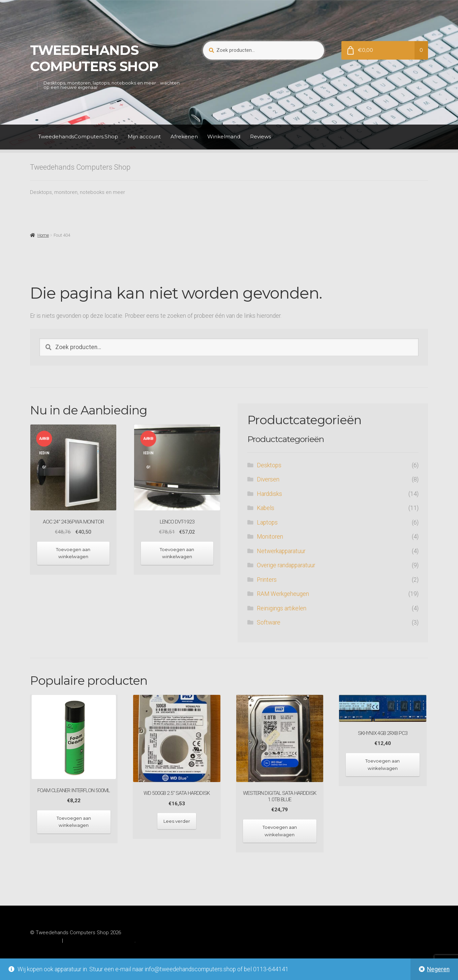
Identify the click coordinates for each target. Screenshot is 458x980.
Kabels (266, 508)
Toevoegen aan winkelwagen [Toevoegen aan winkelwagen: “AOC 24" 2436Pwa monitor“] (73, 553)
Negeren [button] (438, 969)
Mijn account (144, 137)
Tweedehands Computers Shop (94, 58)
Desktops (269, 465)
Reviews (261, 137)
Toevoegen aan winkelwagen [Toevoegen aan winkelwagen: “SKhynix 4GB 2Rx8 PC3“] (383, 764)
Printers (267, 580)
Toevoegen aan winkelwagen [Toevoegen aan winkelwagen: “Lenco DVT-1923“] (177, 553)
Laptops (267, 522)
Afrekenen (184, 137)
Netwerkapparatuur (281, 551)
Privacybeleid (45, 941)
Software (269, 622)
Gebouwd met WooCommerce (99, 941)
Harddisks (269, 494)
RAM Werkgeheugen (283, 594)
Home (43, 235)
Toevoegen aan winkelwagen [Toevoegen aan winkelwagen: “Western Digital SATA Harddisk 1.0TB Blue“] (280, 831)
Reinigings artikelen (282, 608)
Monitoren (270, 537)
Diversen (268, 479)
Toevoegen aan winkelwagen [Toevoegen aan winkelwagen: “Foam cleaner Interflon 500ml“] (74, 822)
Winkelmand (224, 137)
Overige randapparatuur (286, 565)
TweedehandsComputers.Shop (78, 137)
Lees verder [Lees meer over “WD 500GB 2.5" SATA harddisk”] (177, 821)
